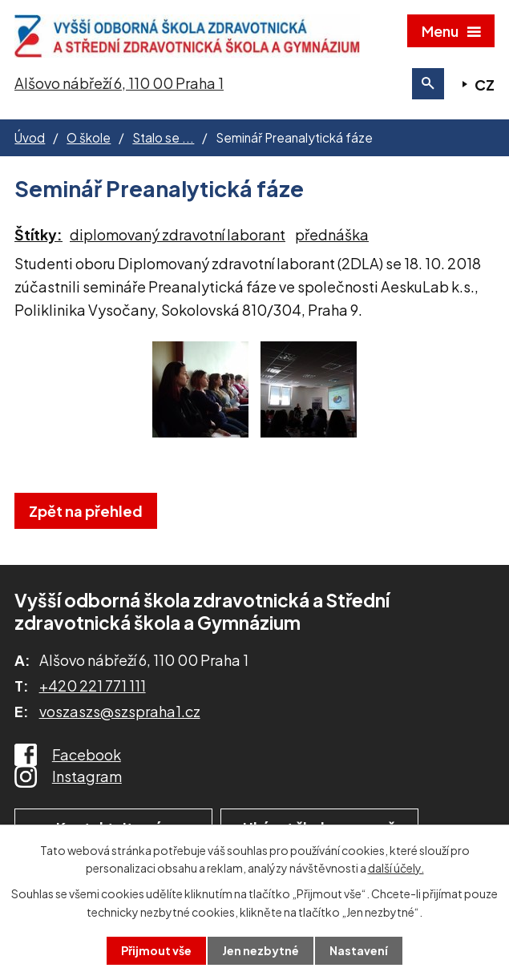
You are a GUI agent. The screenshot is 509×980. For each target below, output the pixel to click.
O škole (89, 137)
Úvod (30, 137)
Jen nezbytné (261, 950)
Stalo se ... (163, 137)
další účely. (396, 868)
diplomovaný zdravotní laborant (178, 234)
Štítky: (38, 234)
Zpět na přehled (86, 511)
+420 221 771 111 (93, 686)
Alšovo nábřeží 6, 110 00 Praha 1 (119, 83)
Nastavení (359, 950)
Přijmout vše (156, 950)
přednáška (332, 234)
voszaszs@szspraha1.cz (120, 711)
